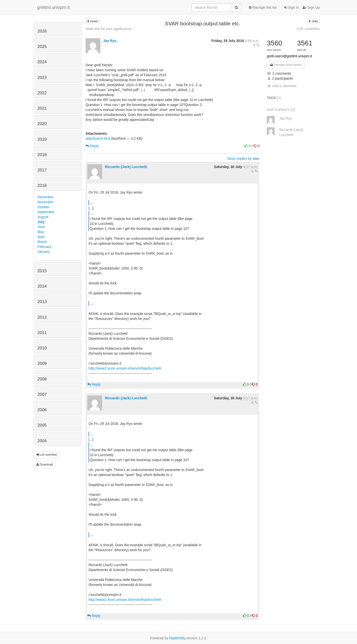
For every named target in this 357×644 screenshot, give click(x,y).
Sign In (291, 7)
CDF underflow (308, 29)
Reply (92, 146)
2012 (42, 317)
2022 (42, 93)
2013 (42, 302)
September (46, 212)
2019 (42, 139)
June (41, 227)
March (42, 242)
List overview (47, 455)
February (44, 247)
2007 (42, 394)
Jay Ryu (110, 41)
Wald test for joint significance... (110, 29)
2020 (42, 124)
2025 (42, 47)
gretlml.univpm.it (53, 7)
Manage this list (263, 7)
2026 (42, 31)
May (41, 232)
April (41, 237)
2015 (42, 271)
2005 (42, 425)
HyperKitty (177, 638)
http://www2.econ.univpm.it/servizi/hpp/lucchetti (125, 368)
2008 (42, 379)
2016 (42, 186)
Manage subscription (286, 65)
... (92, 203)
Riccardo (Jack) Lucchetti (126, 167)
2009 (42, 363)
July (41, 222)
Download (45, 465)
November (45, 202)
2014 (42, 286)
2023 (42, 78)
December (45, 197)
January (44, 252)
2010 (42, 348)
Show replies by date (243, 159)
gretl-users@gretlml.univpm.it (289, 56)
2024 (42, 62)
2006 (42, 410)
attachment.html (98, 138)
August (43, 217)
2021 (42, 108)
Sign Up (311, 7)
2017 (42, 170)
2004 (42, 441)
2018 (42, 155)
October (44, 207)
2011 (42, 333)
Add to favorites (282, 86)
